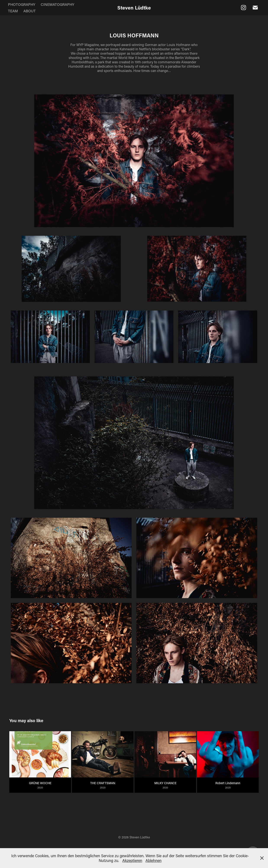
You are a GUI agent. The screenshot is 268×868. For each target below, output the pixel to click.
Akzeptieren (132, 860)
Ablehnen (153, 860)
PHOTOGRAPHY (22, 4)
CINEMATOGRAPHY (57, 4)
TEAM (13, 11)
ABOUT (30, 11)
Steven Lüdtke (134, 8)
